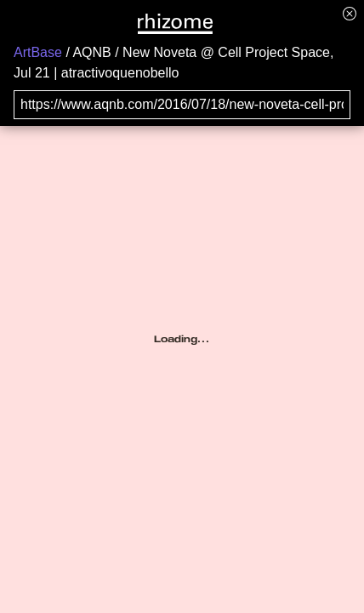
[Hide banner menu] (350, 13)
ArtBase (38, 52)
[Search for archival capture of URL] (182, 105)
